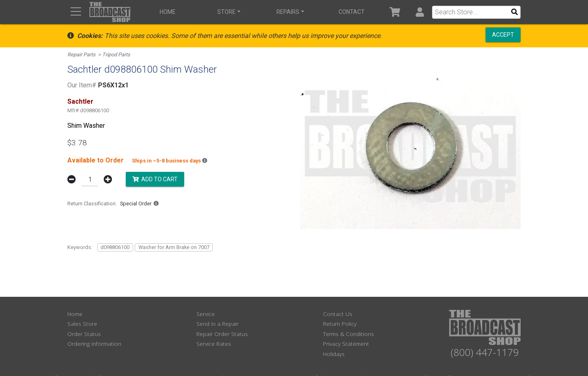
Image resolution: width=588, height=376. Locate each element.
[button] (420, 12)
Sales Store (82, 324)
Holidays (334, 354)
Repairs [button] (288, 12)
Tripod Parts (116, 55)
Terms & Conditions (349, 334)
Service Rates (214, 344)
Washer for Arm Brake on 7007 (174, 247)
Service (206, 314)
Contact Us (338, 314)
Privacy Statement (346, 344)
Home (168, 12)
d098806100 (115, 247)
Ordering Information (94, 344)
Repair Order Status (222, 334)
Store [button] (226, 12)
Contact (352, 12)
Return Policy (340, 324)
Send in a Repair (217, 324)
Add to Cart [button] (155, 179)
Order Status (84, 334)
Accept (503, 35)
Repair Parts (81, 55)
